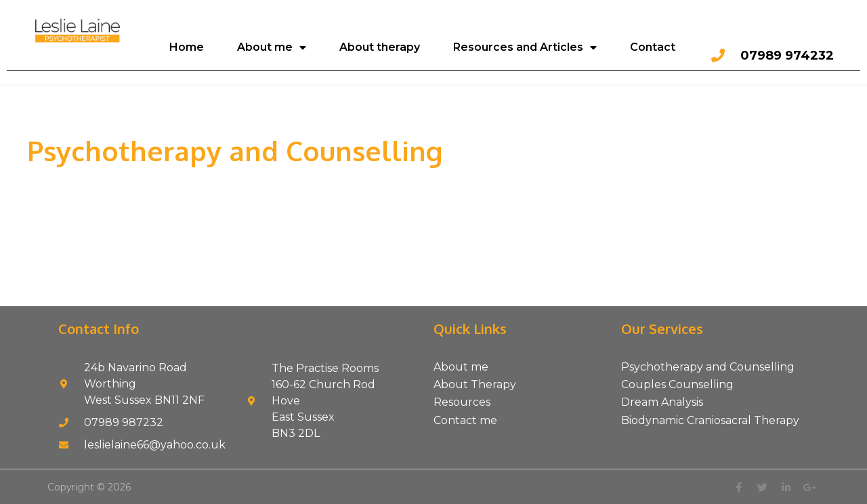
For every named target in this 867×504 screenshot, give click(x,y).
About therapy (380, 47)
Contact (653, 47)
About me (272, 47)
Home (187, 47)
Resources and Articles (525, 47)
